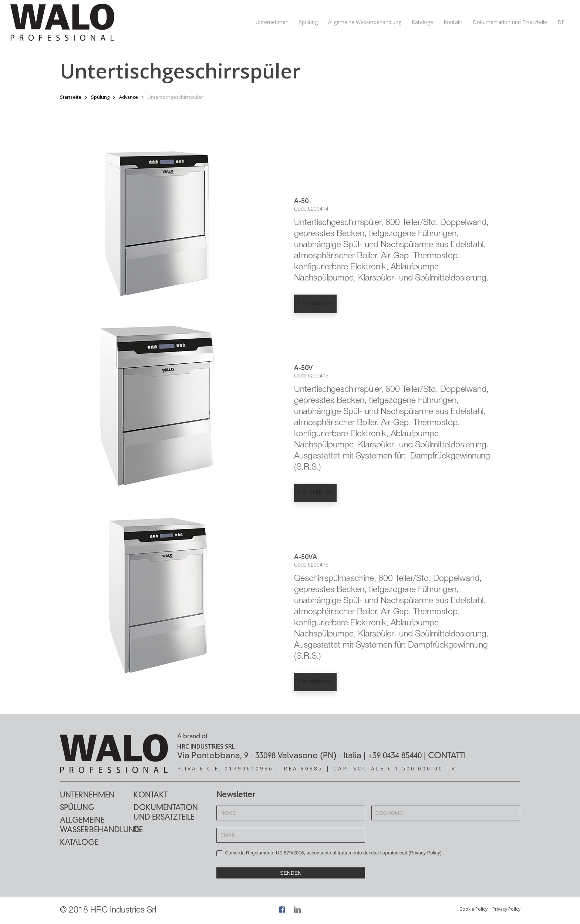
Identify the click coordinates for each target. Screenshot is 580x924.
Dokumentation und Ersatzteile (166, 813)
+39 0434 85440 (395, 756)
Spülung (100, 97)
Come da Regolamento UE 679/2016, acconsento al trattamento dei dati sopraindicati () (329, 853)
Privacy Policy (425, 853)
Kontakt (151, 796)
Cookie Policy (473, 909)
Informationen (315, 304)
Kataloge (79, 843)
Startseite (71, 97)
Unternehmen (87, 796)
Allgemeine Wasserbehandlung (97, 826)
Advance (129, 97)
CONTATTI (447, 756)
